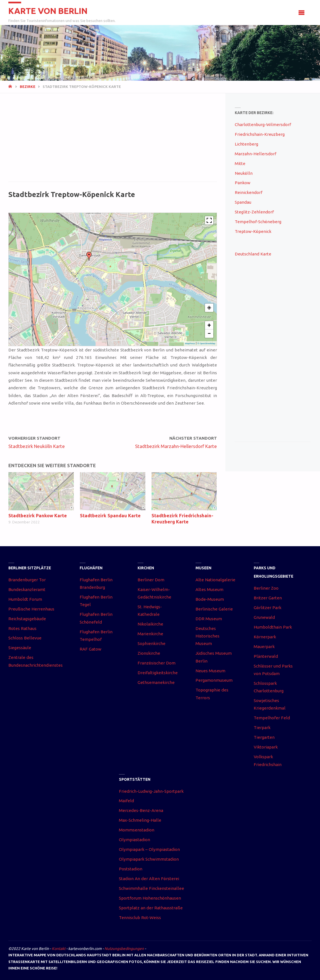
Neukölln (244, 173)
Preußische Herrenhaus (31, 609)
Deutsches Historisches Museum (207, 636)
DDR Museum (209, 619)
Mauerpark (264, 647)
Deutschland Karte (253, 254)
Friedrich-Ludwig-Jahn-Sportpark (151, 791)
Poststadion (131, 869)
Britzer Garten (268, 598)
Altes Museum (209, 589)
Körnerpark (265, 637)
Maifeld (126, 801)
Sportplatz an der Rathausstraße (151, 908)
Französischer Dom (157, 663)
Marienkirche (150, 634)
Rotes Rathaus (22, 628)
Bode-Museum (210, 599)
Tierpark (262, 727)
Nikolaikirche (150, 624)
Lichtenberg (246, 144)
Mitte (240, 163)
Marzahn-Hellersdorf (256, 154)
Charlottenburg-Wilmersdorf (263, 125)
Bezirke (28, 87)
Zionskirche (149, 653)
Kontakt (59, 949)
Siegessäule (20, 648)
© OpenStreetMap (206, 344)
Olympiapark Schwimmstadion (149, 859)
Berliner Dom (151, 580)
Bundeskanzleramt (27, 589)
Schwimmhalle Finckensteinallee (152, 888)
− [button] (209, 333)
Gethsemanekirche (156, 682)
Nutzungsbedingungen (124, 949)
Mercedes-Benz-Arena (141, 810)
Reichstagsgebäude (27, 619)
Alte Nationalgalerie (215, 580)
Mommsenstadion (137, 830)
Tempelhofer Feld (272, 718)
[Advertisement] (113, 141)
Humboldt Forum (25, 599)
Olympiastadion (135, 840)
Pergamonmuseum (214, 680)
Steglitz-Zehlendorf (254, 212)
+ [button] (209, 325)
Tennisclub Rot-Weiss (140, 918)
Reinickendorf (249, 192)
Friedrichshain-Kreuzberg (260, 134)
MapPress (190, 344)
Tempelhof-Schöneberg (258, 222)
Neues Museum (210, 671)
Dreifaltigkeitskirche (158, 673)
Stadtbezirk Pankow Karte (38, 515)
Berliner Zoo (266, 588)
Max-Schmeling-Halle (140, 820)
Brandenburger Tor (27, 580)
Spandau (243, 202)
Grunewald (264, 617)
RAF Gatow (91, 649)
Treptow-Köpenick (253, 231)
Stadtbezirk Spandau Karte (110, 515)
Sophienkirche (152, 643)
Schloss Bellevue (25, 638)
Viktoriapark (266, 747)
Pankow (243, 183)
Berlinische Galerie (214, 609)
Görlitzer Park (268, 608)
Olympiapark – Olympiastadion (149, 849)
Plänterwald (266, 656)
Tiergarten (264, 737)
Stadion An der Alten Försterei (149, 879)
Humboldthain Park (273, 627)
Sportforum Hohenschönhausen (150, 898)
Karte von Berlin (48, 11)
